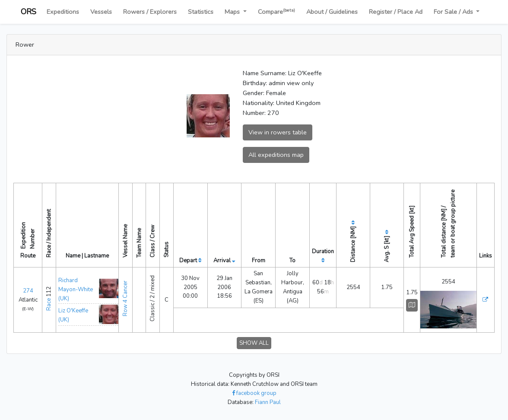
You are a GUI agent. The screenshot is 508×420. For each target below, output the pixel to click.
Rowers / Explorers (150, 12)
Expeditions (63, 12)
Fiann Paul (268, 402)
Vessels (101, 12)
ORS (29, 12)
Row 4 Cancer (125, 298)
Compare (276, 11)
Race (49, 304)
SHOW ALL (254, 343)
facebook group (254, 393)
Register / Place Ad (396, 12)
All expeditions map (276, 155)
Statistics (201, 12)
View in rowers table (278, 132)
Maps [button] (233, 12)
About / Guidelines (332, 12)
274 (28, 291)
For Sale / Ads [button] (454, 12)
